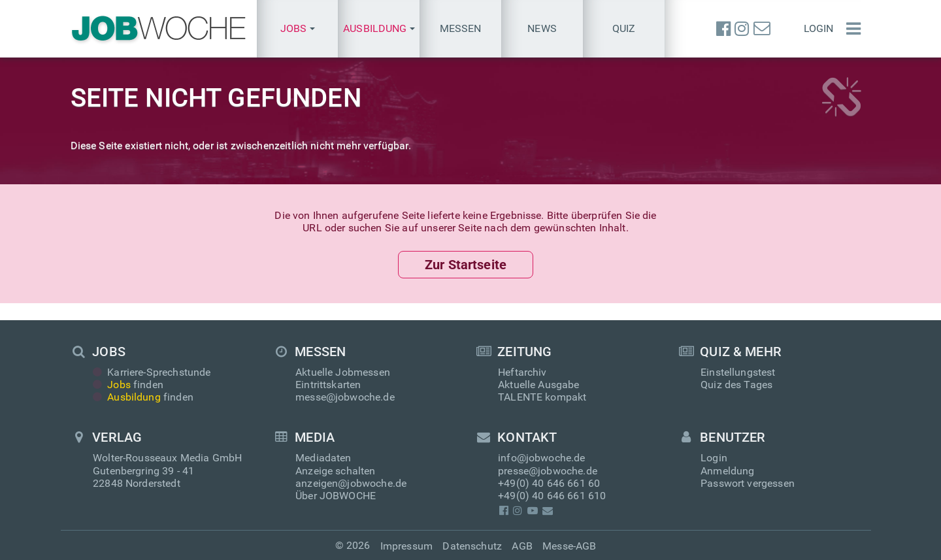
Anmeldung (727, 471)
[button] (298, 29)
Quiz (624, 28)
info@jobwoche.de (542, 458)
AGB (522, 546)
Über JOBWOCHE (336, 496)
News (542, 28)
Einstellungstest (738, 372)
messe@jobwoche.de (345, 397)
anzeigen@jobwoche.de (351, 483)
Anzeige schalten (336, 471)
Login (819, 28)
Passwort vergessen (748, 483)
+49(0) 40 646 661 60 (549, 483)
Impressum (406, 546)
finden (128, 385)
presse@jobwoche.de (548, 471)
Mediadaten (323, 458)
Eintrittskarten (328, 385)
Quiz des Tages (736, 385)
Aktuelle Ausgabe (539, 385)
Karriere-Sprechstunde (152, 372)
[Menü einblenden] (850, 29)
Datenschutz (472, 546)
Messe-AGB (569, 546)
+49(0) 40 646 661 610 (552, 496)
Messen (461, 28)
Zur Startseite (466, 265)
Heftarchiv (522, 372)
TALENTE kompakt (542, 397)
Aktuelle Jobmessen (343, 372)
